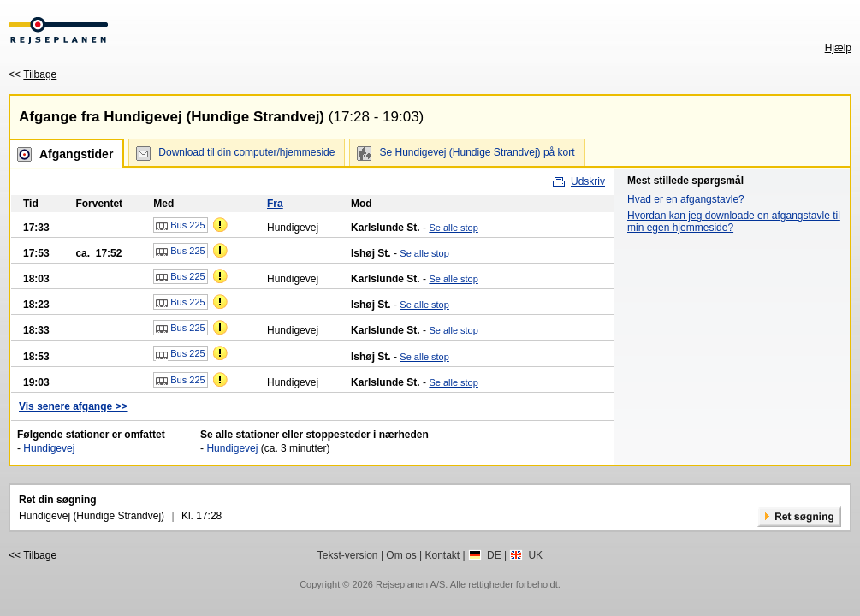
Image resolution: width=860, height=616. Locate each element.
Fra (275, 204)
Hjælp (838, 48)
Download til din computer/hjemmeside (246, 152)
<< (33, 74)
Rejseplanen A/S (410, 584)
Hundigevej (49, 448)
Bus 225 (180, 226)
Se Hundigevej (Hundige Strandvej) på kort (477, 152)
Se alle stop (453, 228)
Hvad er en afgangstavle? (686, 199)
